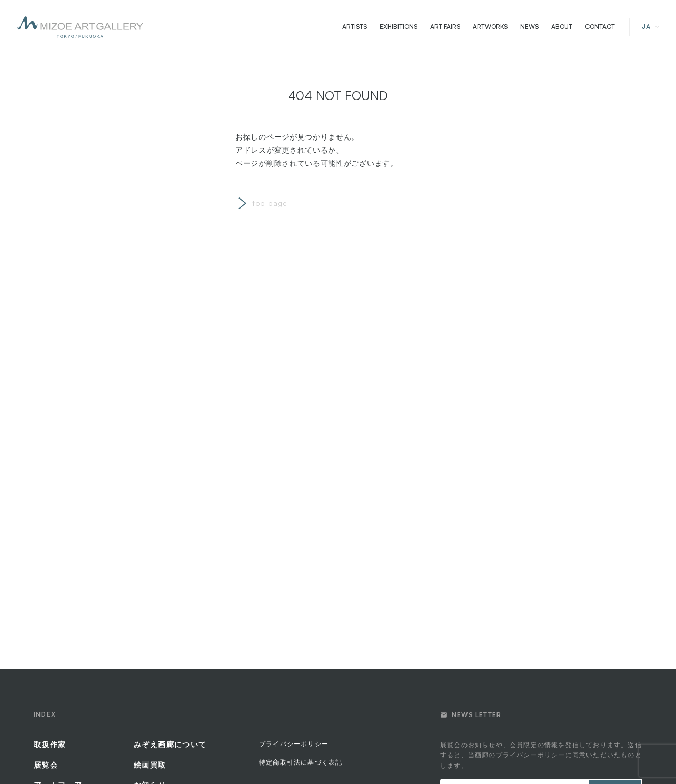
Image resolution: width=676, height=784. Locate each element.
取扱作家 (50, 744)
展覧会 (46, 765)
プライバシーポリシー (294, 744)
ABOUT (562, 27)
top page (270, 203)
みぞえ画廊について (170, 744)
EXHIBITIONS (399, 27)
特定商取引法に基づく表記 (301, 762)
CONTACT (600, 27)
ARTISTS (355, 27)
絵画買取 (150, 765)
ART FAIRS (445, 27)
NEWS (529, 27)
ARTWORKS (490, 27)
